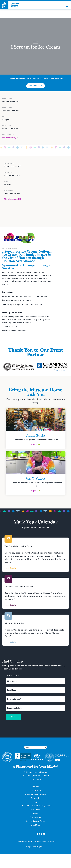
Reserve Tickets (36, 86)
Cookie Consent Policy (35, 821)
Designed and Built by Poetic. (35, 847)
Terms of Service (36, 825)
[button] (67, 6)
